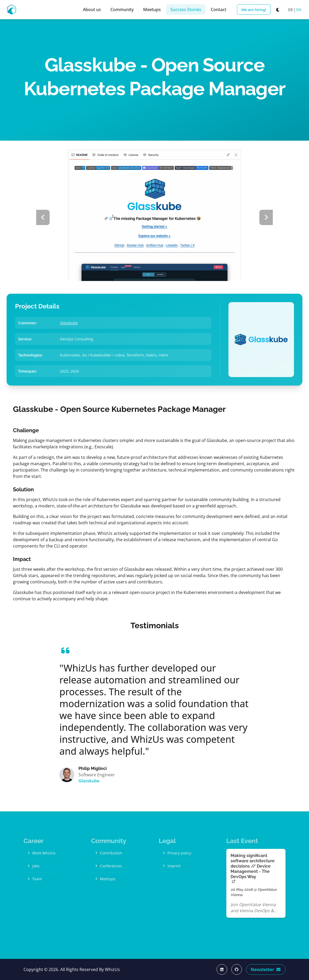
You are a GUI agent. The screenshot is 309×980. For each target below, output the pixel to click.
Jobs (33, 866)
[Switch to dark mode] (278, 9)
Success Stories (186, 9)
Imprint (171, 866)
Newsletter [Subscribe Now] (266, 969)
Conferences (108, 866)
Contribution (108, 853)
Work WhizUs (41, 853)
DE (291, 10)
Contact (219, 9)
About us (92, 9)
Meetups (152, 9)
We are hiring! (254, 10)
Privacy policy (177, 853)
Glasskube (69, 323)
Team (34, 879)
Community (122, 9)
